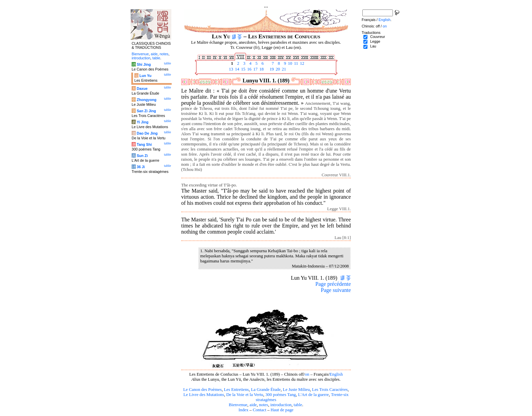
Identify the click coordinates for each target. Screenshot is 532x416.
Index (243, 410)
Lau (373, 46)
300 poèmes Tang (281, 395)
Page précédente (333, 284)
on (307, 374)
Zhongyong (147, 100)
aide (253, 405)
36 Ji (141, 167)
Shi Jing (144, 64)
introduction (281, 405)
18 (261, 69)
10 (289, 63)
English (336, 374)
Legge (375, 41)
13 (230, 69)
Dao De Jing (147, 133)
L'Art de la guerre (313, 395)
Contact (260, 410)
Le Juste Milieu (297, 390)
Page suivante (336, 290)
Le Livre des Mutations (204, 395)
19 (271, 69)
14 (236, 69)
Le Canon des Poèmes (202, 390)
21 (283, 69)
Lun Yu (145, 76)
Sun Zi (142, 156)
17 (255, 69)
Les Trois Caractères (330, 390)
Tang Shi (144, 144)
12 (302, 63)
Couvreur (378, 37)
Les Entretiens (236, 390)
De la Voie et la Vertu (245, 395)
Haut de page (282, 410)
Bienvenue (238, 405)
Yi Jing (143, 122)
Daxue (142, 88)
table (298, 405)
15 (243, 69)
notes (263, 405)
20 (277, 69)
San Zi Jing (146, 111)
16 (249, 69)
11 (296, 63)
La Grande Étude (266, 390)
